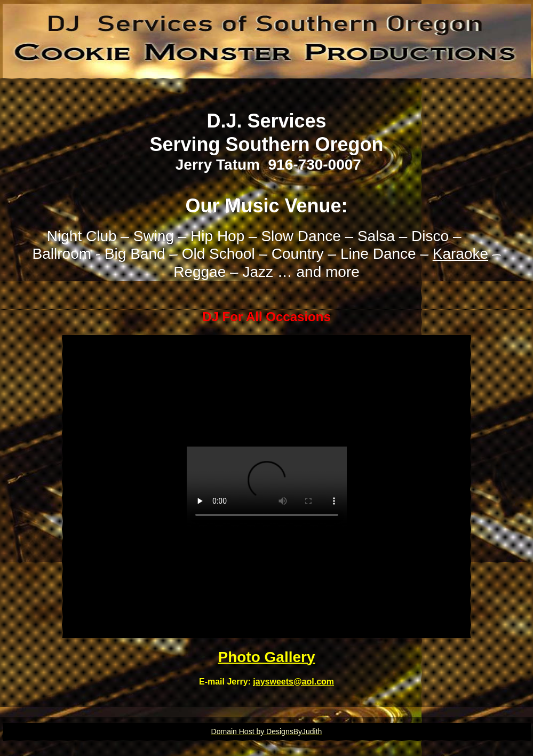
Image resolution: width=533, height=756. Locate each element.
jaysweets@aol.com (293, 682)
